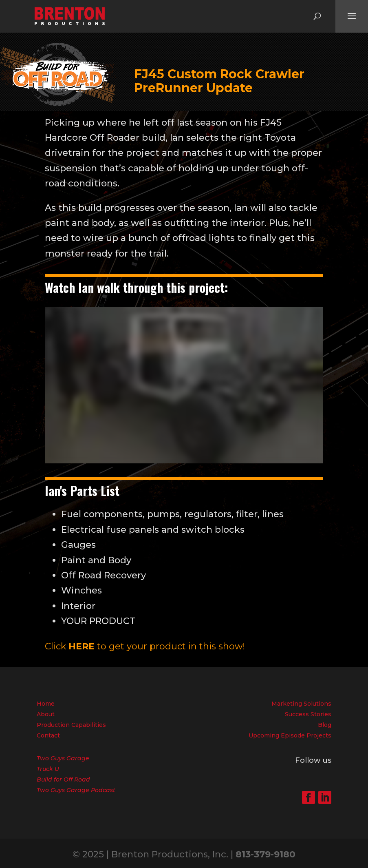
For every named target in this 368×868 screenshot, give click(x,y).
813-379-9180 (266, 854)
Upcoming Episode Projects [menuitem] (290, 735)
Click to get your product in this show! (145, 646)
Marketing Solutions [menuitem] (301, 704)
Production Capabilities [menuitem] (71, 725)
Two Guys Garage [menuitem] (63, 758)
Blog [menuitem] (325, 725)
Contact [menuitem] (48, 735)
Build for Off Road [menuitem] (63, 779)
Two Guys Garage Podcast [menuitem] (76, 790)
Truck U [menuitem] (48, 769)
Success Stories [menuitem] (308, 714)
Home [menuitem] (46, 704)
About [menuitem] (46, 714)
